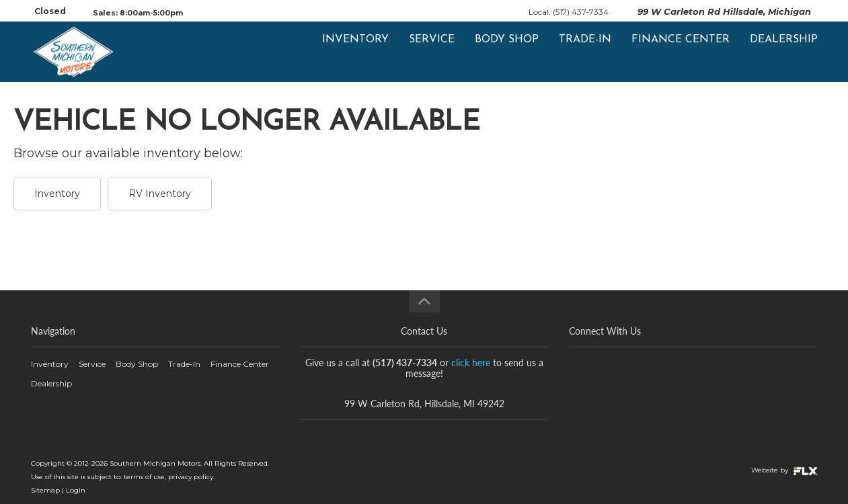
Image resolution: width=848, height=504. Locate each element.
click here (471, 363)
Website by (784, 470)
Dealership (784, 52)
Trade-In (585, 52)
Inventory (355, 52)
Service (432, 52)
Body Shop (507, 52)
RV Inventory (160, 194)
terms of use (144, 477)
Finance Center (681, 52)
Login (76, 490)
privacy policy (191, 477)
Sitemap (45, 490)
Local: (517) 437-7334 (569, 12)
